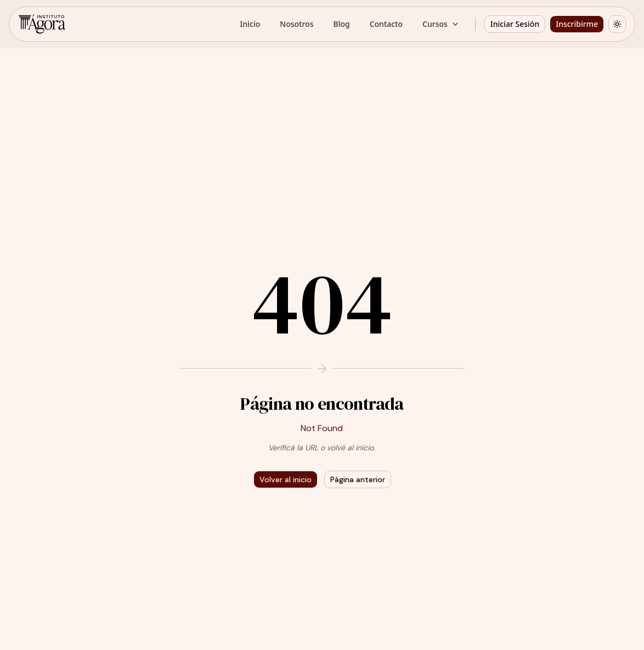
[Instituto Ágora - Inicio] (42, 24)
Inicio (250, 24)
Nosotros (296, 24)
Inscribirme (577, 24)
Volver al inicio (286, 479)
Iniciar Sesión (515, 24)
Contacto (386, 24)
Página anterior (358, 479)
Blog (341, 24)
